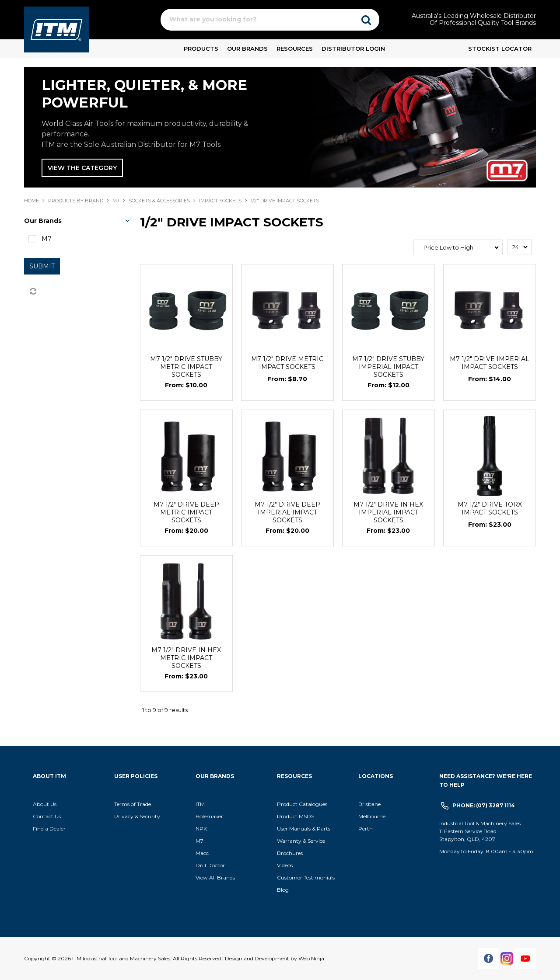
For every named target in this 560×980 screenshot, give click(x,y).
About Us (45, 804)
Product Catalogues (302, 804)
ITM (200, 804)
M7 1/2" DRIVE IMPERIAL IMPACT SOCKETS (490, 363)
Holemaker (209, 816)
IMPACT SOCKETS (220, 201)
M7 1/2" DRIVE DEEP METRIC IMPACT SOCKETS (186, 512)
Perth (366, 829)
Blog (283, 890)
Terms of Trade (133, 804)
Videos (285, 865)
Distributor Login (353, 49)
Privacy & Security (138, 816)
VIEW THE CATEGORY (82, 168)
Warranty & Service (301, 841)
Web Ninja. (312, 958)
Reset (32, 292)
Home (31, 201)
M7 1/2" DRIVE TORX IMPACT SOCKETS (490, 508)
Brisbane (369, 804)
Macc (202, 853)
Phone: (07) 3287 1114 (484, 805)
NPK (201, 829)
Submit (42, 266)
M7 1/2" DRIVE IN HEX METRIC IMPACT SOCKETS (186, 658)
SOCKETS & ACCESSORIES (159, 201)
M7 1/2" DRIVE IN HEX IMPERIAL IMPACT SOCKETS (388, 512)
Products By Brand (76, 201)
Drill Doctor (210, 865)
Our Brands (247, 49)
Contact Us (47, 816)
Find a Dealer (49, 829)
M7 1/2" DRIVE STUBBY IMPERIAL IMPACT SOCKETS (388, 367)
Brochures (290, 853)
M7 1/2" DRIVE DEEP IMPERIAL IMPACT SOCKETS (287, 512)
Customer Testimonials (306, 877)
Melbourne (372, 816)
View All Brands (215, 877)
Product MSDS (296, 816)
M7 (116, 201)
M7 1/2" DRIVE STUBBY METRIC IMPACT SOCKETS (186, 367)
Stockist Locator (500, 49)
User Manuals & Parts (304, 829)
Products (201, 49)
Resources (295, 49)
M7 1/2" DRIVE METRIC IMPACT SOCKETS (287, 363)
